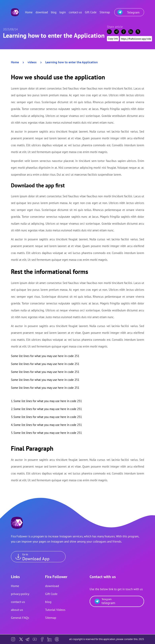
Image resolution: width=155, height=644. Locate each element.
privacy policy (20, 594)
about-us (17, 610)
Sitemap (105, 10)
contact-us (75, 10)
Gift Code (91, 10)
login (63, 10)
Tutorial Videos (55, 610)
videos (32, 62)
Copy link (113, 37)
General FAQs (20, 618)
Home (29, 10)
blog (54, 10)
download (42, 10)
